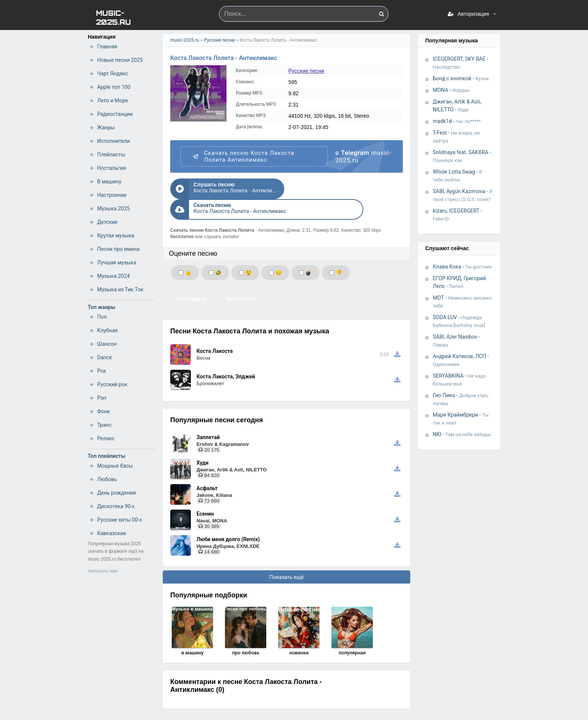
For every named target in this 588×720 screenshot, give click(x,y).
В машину (109, 181)
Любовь (107, 479)
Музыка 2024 (113, 276)
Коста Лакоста (215, 330)
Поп (102, 317)
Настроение (112, 195)
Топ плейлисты (106, 456)
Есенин (205, 493)
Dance (104, 357)
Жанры (106, 127)
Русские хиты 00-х (119, 520)
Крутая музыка (116, 235)
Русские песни (219, 40)
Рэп (102, 398)
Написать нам (103, 571)
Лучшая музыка (117, 262)
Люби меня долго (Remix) (228, 519)
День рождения (116, 493)
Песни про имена (118, 249)
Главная (107, 46)
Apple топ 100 (114, 87)
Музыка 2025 (113, 208)
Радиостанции (115, 114)
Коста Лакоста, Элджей (226, 356)
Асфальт (207, 468)
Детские (107, 222)
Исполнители (113, 141)
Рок (102, 371)
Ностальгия (112, 168)
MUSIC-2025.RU (113, 17)
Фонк (103, 411)
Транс (104, 425)
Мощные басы (115, 466)
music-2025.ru (185, 40)
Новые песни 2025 (120, 60)
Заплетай (208, 417)
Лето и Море (112, 100)
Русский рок (112, 384)
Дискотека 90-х (116, 506)
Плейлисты (111, 154)
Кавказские (112, 533)
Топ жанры (101, 307)
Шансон (107, 344)
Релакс (106, 438)
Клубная (107, 330)
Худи (202, 442)
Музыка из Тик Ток (120, 289)
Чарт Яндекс (112, 73)
